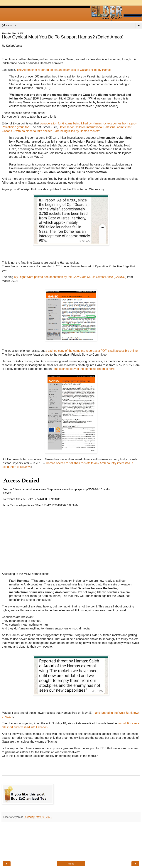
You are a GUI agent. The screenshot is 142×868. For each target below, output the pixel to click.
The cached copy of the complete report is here (84, 369)
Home (71, 864)
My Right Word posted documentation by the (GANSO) (70, 277)
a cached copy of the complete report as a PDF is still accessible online (92, 351)
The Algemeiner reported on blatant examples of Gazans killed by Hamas (64, 70)
